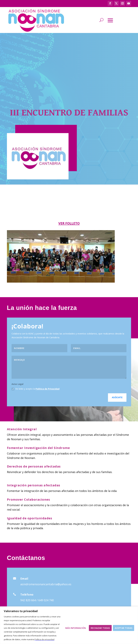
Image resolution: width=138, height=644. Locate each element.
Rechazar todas (100, 628)
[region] (69, 625)
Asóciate (117, 397)
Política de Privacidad (48, 389)
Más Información (76, 628)
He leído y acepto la (36, 389)
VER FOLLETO (69, 223)
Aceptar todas (124, 628)
